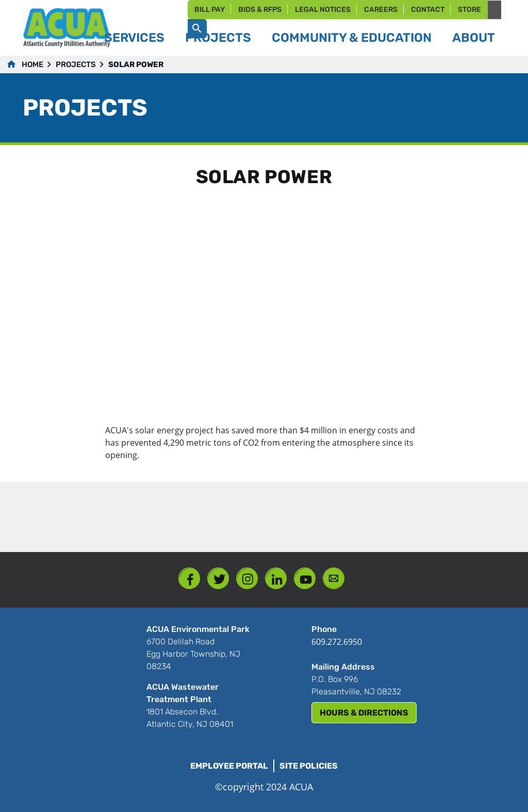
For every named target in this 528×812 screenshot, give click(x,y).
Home (32, 64)
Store (469, 10)
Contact (428, 10)
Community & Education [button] (352, 38)
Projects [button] (218, 38)
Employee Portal (229, 766)
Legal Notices (323, 10)
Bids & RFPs (260, 10)
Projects (76, 64)
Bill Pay (210, 10)
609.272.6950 (337, 642)
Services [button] (134, 38)
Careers (381, 10)
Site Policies (309, 766)
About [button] (474, 38)
